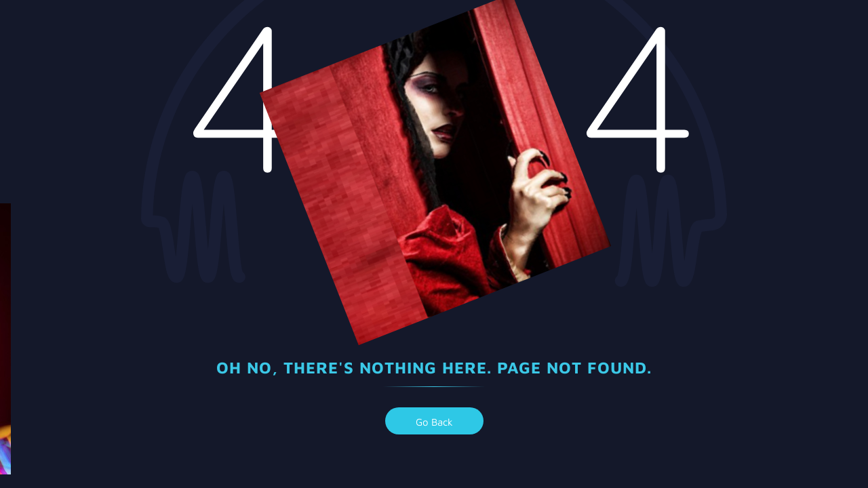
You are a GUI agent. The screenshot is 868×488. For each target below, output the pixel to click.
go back (434, 422)
